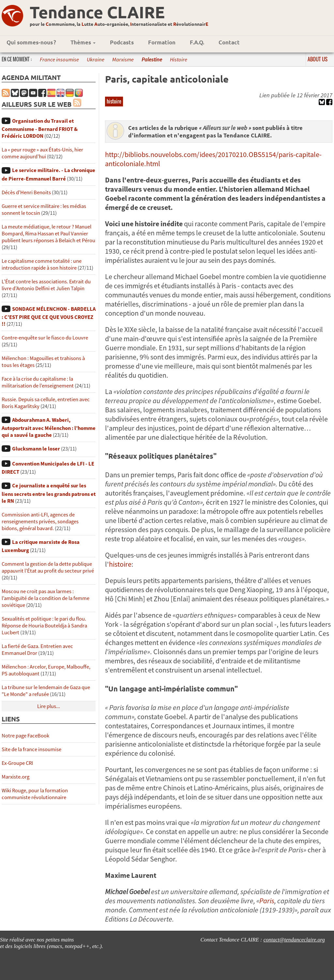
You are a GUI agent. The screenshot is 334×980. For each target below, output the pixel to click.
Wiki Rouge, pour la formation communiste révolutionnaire (35, 794)
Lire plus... (49, 706)
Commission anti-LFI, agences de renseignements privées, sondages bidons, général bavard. (40, 522)
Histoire (179, 60)
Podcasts (122, 42)
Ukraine (96, 60)
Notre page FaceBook (25, 736)
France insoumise (59, 60)
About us (318, 59)
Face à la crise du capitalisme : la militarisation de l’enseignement (38, 382)
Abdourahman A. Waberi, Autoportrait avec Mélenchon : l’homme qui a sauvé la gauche (49, 427)
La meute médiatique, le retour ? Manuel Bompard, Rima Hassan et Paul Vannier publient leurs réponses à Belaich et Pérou (48, 234)
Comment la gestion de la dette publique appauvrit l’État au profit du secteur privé (48, 567)
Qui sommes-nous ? (31, 42)
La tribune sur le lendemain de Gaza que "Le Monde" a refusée (46, 691)
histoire (114, 101)
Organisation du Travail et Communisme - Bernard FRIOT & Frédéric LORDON (40, 128)
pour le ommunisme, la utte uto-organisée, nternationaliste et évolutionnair (119, 24)
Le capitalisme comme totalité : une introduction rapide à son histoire (42, 264)
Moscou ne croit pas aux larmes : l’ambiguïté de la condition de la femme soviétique (46, 598)
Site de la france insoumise (31, 749)
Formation (162, 42)
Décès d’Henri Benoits (26, 192)
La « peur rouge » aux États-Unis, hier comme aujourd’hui (42, 153)
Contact (229, 42)
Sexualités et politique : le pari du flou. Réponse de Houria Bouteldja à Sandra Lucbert (44, 626)
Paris (267, 901)
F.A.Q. (197, 42)
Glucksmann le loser (36, 449)
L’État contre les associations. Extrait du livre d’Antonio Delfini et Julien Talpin (46, 285)
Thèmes (83, 42)
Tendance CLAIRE (97, 12)
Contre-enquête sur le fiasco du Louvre (45, 338)
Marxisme (123, 60)
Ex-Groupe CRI (17, 763)
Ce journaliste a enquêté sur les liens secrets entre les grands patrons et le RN (49, 493)
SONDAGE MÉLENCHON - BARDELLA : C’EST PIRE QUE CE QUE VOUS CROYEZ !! (49, 316)
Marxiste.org (15, 777)
